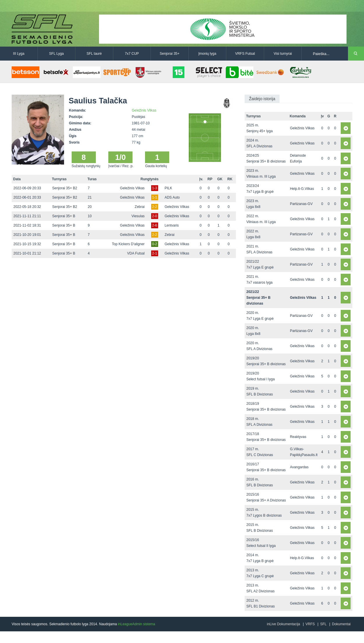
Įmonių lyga (207, 54)
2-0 (154, 216)
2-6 (154, 225)
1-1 (154, 197)
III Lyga (19, 54)
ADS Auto (172, 197)
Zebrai (140, 207)
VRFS (310, 624)
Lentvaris (172, 225)
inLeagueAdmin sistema (137, 624)
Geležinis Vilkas (144, 110)
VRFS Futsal (245, 54)
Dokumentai (341, 624)
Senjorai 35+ (170, 54)
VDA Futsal (136, 253)
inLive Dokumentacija (283, 624)
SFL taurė (94, 54)
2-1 (154, 253)
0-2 (154, 244)
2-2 (154, 207)
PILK (168, 188)
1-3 (154, 188)
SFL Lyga (56, 54)
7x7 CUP (132, 54)
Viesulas (138, 216)
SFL (323, 624)
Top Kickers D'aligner (128, 244)
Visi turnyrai (283, 54)
